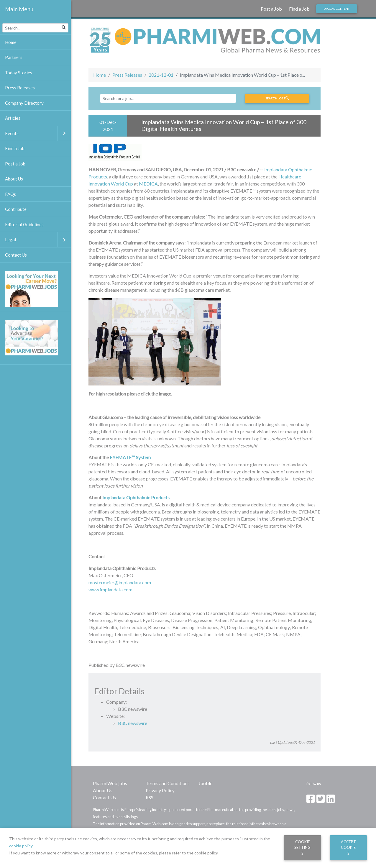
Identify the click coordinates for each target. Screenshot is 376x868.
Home (100, 75)
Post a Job (271, 9)
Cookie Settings (302, 848)
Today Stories (19, 73)
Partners (14, 57)
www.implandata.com (110, 589)
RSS (150, 797)
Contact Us (104, 797)
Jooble (205, 783)
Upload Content (336, 9)
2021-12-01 (161, 75)
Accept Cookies (348, 848)
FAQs (10, 194)
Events (38, 133)
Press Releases (127, 75)
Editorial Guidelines (24, 224)
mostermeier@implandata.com (120, 582)
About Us (103, 790)
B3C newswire (133, 723)
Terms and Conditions (168, 783)
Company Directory (24, 103)
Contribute (16, 209)
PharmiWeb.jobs (110, 783)
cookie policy (21, 846)
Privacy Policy (160, 790)
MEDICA (148, 184)
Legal (38, 240)
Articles (13, 118)
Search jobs (277, 98)
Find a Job (299, 9)
